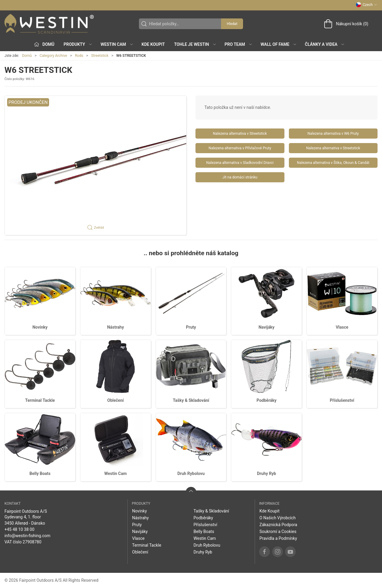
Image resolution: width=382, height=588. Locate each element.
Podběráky (266, 400)
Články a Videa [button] (325, 44)
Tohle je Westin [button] (195, 44)
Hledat (232, 24)
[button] (95, 165)
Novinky (40, 327)
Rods (79, 56)
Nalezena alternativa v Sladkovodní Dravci (240, 163)
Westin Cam (116, 473)
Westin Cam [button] (117, 44)
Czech (367, 5)
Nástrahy (116, 327)
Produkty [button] (78, 44)
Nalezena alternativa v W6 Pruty (333, 134)
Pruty (191, 327)
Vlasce (342, 327)
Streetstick (100, 56)
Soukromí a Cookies (278, 531)
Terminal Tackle (40, 400)
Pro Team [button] (239, 44)
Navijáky (267, 327)
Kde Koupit (153, 44)
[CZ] (49, 24)
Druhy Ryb (267, 473)
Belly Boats (40, 473)
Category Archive (53, 56)
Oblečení (116, 400)
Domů (27, 56)
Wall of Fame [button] (279, 44)
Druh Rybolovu (191, 473)
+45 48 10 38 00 (19, 529)
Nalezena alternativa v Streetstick (240, 134)
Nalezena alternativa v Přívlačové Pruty (240, 148)
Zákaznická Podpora (278, 525)
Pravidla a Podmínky (278, 538)
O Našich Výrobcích (278, 518)
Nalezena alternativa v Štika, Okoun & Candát (333, 163)
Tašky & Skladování (191, 400)
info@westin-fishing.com (27, 536)
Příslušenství (342, 400)
